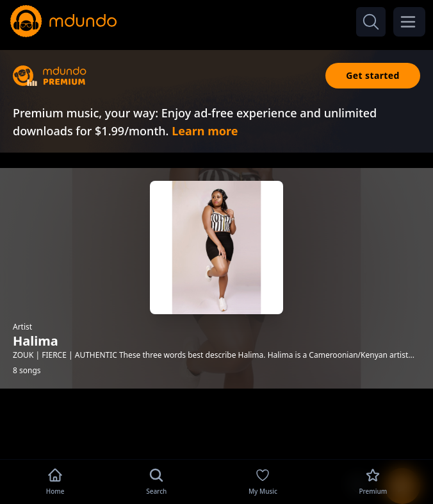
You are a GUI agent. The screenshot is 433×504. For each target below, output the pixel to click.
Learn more (205, 131)
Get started (373, 75)
